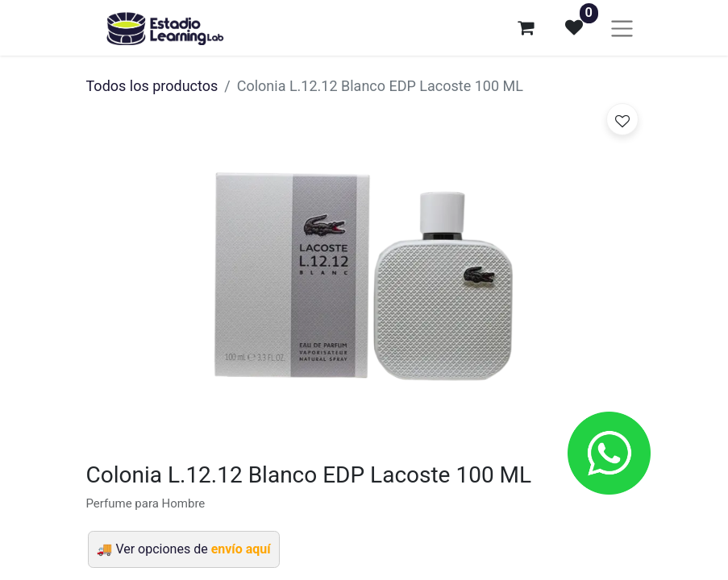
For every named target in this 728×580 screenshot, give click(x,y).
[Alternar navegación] (622, 28)
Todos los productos (152, 86)
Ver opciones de (193, 549)
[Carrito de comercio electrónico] (526, 27)
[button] (622, 119)
